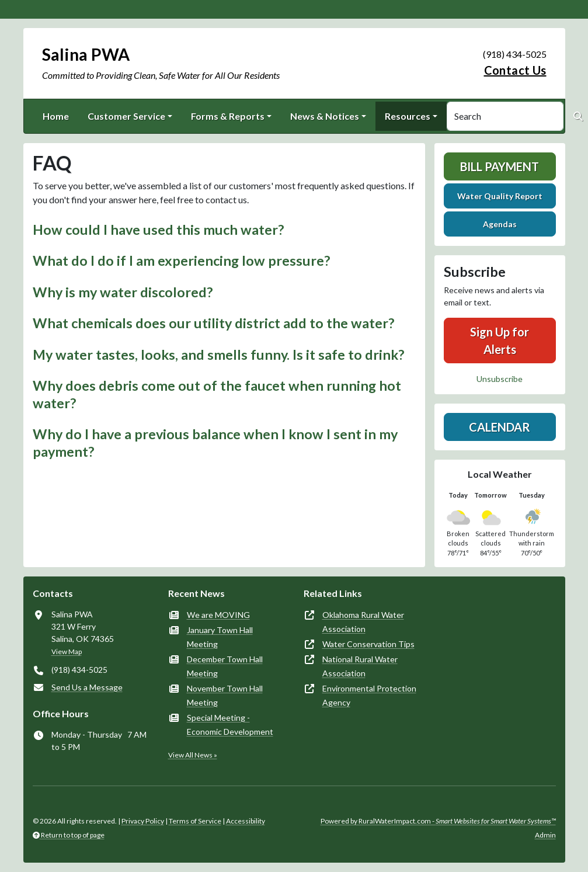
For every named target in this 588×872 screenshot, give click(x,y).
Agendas (500, 224)
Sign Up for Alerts (500, 341)
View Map (67, 652)
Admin (545, 835)
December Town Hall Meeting (225, 666)
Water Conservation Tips (368, 644)
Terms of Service (195, 821)
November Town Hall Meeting (225, 695)
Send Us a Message (87, 687)
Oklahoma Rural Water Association (363, 622)
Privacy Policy (143, 821)
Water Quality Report (500, 196)
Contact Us (515, 70)
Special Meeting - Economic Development (230, 725)
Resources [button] (408, 116)
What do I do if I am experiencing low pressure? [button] (181, 260)
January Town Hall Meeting (220, 637)
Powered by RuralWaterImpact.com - (438, 821)
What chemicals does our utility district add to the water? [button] (213, 323)
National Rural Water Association (360, 666)
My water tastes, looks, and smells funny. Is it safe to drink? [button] (218, 355)
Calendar (500, 427)
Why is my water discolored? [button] (123, 292)
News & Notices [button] (325, 116)
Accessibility (246, 821)
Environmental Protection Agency (369, 695)
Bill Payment (500, 166)
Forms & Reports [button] (228, 116)
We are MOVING (218, 615)
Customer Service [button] (126, 116)
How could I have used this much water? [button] (158, 230)
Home (56, 116)
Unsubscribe (500, 379)
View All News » (193, 755)
